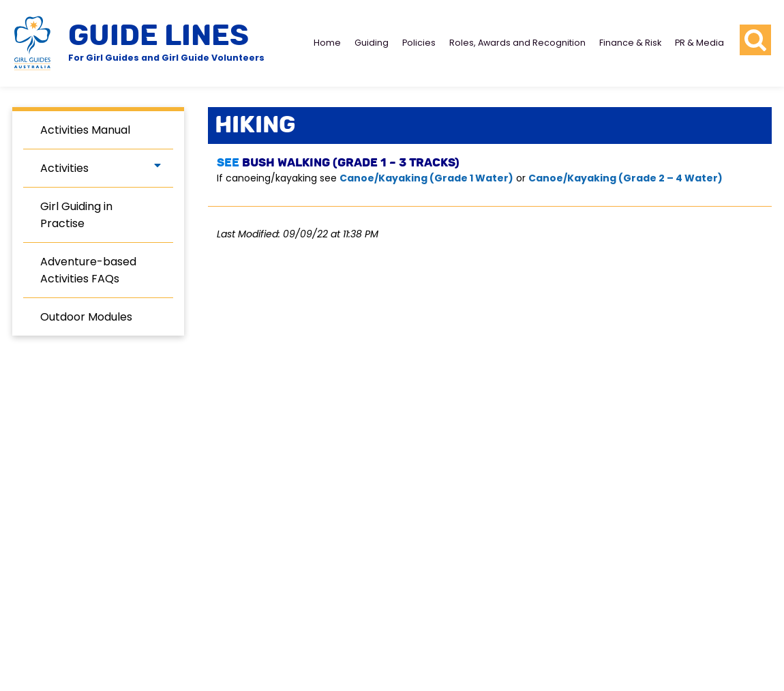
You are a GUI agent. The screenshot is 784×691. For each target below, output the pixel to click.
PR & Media (699, 43)
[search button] (755, 40)
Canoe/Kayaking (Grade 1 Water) (426, 178)
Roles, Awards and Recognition (517, 43)
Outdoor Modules (86, 317)
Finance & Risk (630, 43)
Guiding (372, 43)
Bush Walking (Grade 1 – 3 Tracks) (351, 163)
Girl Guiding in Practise (76, 215)
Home (327, 43)
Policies (419, 43)
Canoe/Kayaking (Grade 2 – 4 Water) (627, 178)
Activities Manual (85, 130)
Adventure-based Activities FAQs (88, 270)
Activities (64, 168)
